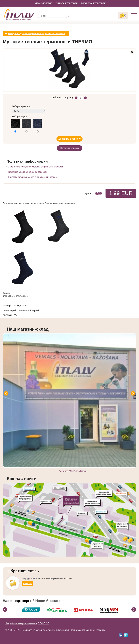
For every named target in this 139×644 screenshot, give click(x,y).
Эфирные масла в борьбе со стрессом (28, 172)
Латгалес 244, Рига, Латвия (73, 471)
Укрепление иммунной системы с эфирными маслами (36, 167)
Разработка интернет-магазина (21, 623)
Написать (28, 584)
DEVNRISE (43, 623)
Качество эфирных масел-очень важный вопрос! (33, 177)
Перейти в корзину (69, 148)
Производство (44, 3)
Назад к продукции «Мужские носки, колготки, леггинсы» (37, 33)
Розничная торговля (93, 3)
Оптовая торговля (67, 3)
